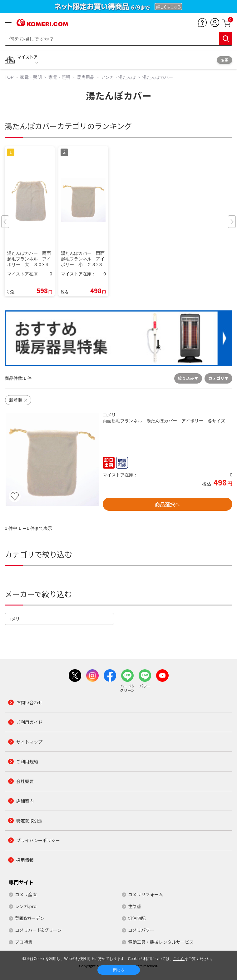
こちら (179, 959)
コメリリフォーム (146, 894)
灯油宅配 (137, 918)
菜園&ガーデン (30, 918)
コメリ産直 (26, 894)
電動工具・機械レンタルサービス (161, 942)
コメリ (14, 619)
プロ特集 (24, 942)
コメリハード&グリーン (38, 930)
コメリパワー (141, 930)
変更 (225, 60)
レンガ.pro (26, 906)
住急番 (135, 906)
